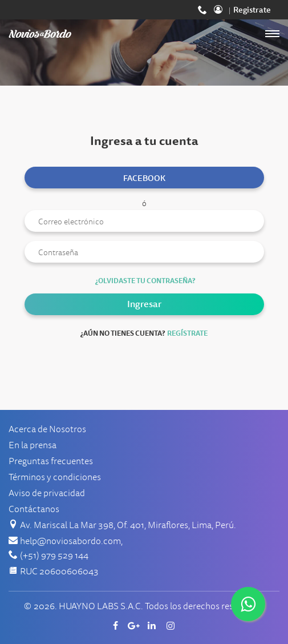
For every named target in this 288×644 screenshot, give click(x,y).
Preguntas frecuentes (51, 461)
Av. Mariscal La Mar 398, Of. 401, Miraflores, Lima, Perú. (128, 525)
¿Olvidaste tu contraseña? (145, 281)
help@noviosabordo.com (70, 541)
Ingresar (144, 304)
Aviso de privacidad (47, 493)
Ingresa (222, 9)
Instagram (172, 626)
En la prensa (33, 445)
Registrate (252, 10)
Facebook (144, 178)
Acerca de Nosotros (47, 429)
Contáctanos (34, 509)
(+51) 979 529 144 (204, 10)
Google (135, 626)
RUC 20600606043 (59, 571)
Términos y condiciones (55, 477)
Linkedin (153, 626)
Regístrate (187, 333)
